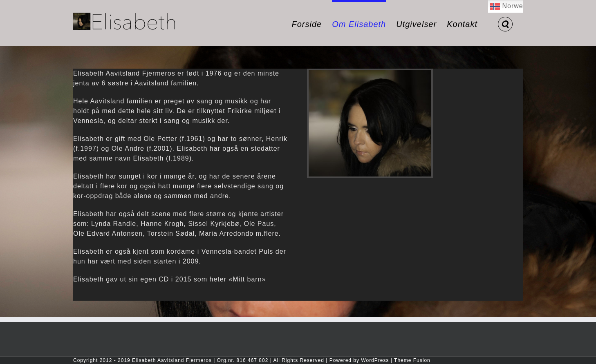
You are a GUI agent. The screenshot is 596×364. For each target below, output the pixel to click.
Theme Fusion (412, 360)
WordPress (375, 360)
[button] (505, 23)
